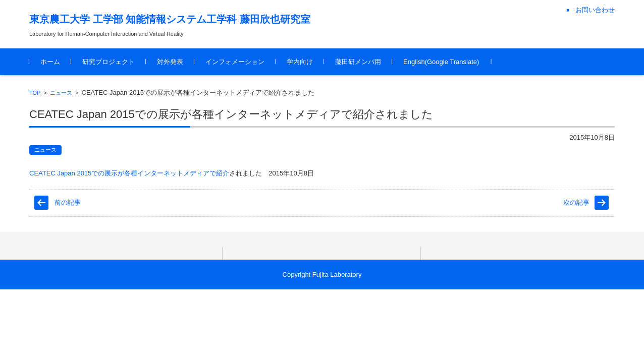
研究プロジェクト (109, 62)
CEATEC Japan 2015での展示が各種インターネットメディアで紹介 (129, 173)
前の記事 (68, 202)
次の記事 (576, 202)
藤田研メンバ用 (358, 62)
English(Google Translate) (441, 62)
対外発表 (170, 62)
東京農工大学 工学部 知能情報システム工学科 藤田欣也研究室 (170, 19)
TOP (35, 93)
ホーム (50, 62)
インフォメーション (235, 62)
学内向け (300, 62)
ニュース (61, 93)
